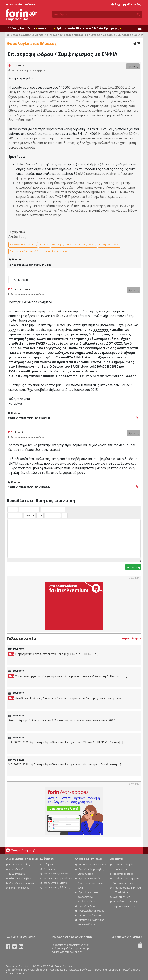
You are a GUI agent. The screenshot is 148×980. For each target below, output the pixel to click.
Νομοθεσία (29, 28)
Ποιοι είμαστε (55, 970)
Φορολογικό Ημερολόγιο (58, 878)
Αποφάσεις (47, 28)
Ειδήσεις (13, 28)
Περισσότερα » (132, 638)
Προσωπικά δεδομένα (106, 970)
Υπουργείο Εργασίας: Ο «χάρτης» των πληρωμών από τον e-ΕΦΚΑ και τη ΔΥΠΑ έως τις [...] (68, 676)
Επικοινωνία (14, 5)
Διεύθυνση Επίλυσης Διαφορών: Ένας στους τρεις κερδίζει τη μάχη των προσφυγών (65, 698)
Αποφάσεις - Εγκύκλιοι (89, 859)
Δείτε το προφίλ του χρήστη (28, 70)
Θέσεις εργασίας (15, 973)
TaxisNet (44, 245)
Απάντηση (133, 567)
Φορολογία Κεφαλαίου (92, 911)
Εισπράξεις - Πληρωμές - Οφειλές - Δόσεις (74, 245)
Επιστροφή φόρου (109, 245)
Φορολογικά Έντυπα (55, 883)
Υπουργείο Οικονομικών (92, 865)
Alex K (20, 65)
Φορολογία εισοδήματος (67, 35)
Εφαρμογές (113, 28)
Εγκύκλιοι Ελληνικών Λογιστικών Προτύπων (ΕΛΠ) (90, 883)
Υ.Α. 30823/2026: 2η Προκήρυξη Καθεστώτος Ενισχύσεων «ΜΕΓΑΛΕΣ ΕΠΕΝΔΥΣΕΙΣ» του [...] (66, 742)
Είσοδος (134, 5)
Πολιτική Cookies (130, 970)
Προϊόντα (28, 970)
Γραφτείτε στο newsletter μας (68, 945)
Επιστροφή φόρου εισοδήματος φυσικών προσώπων (38, 251)
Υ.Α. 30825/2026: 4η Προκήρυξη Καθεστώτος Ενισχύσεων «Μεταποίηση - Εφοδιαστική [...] (65, 764)
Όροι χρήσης (13, 970)
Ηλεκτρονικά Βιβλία (90, 28)
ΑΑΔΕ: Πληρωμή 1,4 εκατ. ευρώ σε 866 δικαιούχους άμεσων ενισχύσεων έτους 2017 (62, 720)
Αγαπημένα (50, 869)
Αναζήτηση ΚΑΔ (122, 897)
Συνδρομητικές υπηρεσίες (22, 859)
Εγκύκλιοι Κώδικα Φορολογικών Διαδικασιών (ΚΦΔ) (89, 897)
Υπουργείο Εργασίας (90, 915)
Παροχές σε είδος (123, 874)
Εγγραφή (119, 4)
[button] (10, 510)
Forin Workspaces (19, 888)
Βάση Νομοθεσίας (19, 865)
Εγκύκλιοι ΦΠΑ (87, 906)
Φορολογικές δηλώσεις (22, 883)
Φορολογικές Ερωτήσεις (29, 35)
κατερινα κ (23, 289)
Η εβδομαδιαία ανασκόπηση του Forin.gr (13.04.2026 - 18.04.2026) (53, 654)
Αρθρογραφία (66, 28)
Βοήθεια (30, 5)
